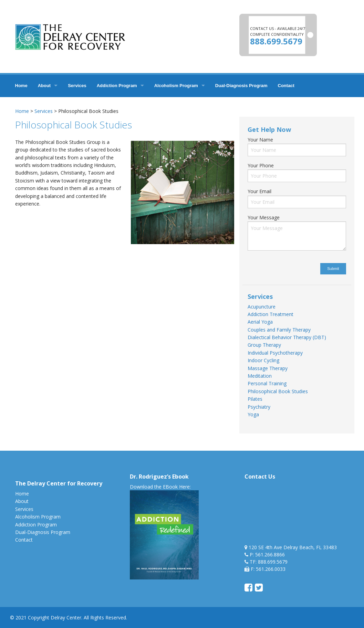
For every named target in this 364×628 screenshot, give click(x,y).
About (44, 86)
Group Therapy (264, 345)
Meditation (260, 376)
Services (77, 86)
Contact (286, 86)
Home (21, 86)
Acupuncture (262, 307)
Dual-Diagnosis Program (241, 86)
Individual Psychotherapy (275, 353)
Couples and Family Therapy (279, 330)
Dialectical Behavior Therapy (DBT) (287, 337)
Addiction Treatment (271, 314)
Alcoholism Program (176, 86)
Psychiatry (259, 407)
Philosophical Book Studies (278, 391)
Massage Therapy (268, 368)
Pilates (255, 399)
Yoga (253, 414)
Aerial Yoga (260, 322)
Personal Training (267, 383)
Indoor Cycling (263, 360)
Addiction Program (117, 86)
